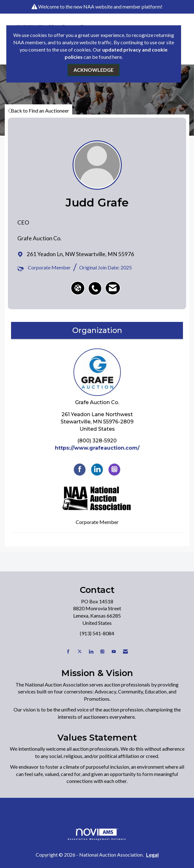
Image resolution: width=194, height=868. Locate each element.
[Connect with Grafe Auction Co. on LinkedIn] (97, 469)
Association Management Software (97, 834)
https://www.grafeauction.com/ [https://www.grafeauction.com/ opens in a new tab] (97, 448)
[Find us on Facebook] (68, 652)
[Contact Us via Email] (125, 652)
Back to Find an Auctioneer (38, 111)
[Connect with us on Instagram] (102, 652)
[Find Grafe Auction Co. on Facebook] (80, 469)
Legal (152, 855)
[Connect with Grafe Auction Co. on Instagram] (114, 469)
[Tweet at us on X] (80, 652)
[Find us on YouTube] (114, 652)
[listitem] (97, 285)
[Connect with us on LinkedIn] (91, 652)
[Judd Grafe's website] (78, 288)
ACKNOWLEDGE (94, 70)
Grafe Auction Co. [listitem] (97, 377)
